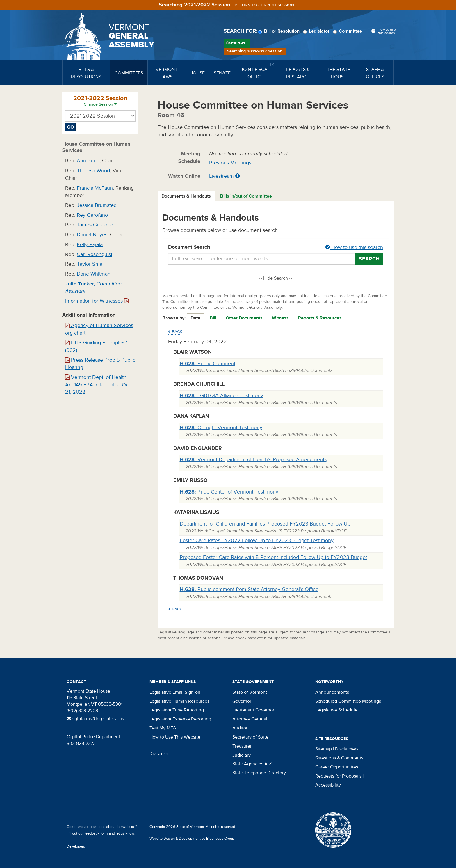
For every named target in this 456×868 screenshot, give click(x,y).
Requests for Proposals (338, 776)
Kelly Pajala (90, 245)
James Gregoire (95, 225)
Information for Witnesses (97, 301)
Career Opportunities (337, 767)
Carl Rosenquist (95, 254)
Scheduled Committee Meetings (348, 701)
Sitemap (324, 749)
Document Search (276, 248)
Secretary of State (250, 737)
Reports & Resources (320, 318)
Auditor (240, 728)
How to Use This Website (175, 737)
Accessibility (328, 785)
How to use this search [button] (354, 247)
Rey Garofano (92, 215)
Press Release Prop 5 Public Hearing (100, 364)
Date (195, 318)
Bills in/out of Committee (246, 196)
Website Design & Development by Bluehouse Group (192, 839)
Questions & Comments (339, 758)
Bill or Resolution (280, 31)
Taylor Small (91, 264)
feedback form (96, 833)
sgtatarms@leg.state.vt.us (95, 719)
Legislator (317, 31)
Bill (213, 318)
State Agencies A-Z (252, 764)
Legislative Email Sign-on (175, 692)
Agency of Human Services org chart (99, 329)
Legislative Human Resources (179, 701)
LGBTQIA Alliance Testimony (221, 396)
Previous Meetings (230, 163)
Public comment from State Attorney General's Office (249, 589)
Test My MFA (163, 728)
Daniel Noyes (92, 235)
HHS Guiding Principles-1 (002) (96, 346)
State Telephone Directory (259, 773)
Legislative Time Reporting (177, 710)
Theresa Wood (93, 171)
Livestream (221, 176)
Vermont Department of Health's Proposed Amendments (253, 460)
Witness (280, 318)
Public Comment (207, 364)
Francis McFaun (95, 188)
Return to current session (264, 5)
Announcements (332, 692)
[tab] (186, 196)
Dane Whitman (94, 274)
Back (175, 332)
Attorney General (250, 719)
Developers (76, 846)
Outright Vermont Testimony (221, 428)
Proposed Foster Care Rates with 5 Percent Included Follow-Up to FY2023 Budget (273, 557)
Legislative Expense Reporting (180, 719)
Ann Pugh (88, 161)
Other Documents (244, 318)
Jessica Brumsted (97, 205)
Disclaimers (347, 749)
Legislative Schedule (336, 710)
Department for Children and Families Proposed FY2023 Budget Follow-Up (265, 524)
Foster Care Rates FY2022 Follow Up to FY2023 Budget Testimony (257, 540)
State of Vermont (250, 692)
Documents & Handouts (186, 196)
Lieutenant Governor (253, 710)
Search (237, 43)
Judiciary (242, 755)
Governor (242, 701)
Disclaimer (159, 754)
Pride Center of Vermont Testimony (229, 492)
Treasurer (242, 746)
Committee (348, 31)
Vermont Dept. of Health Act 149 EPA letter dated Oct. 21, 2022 (98, 385)
